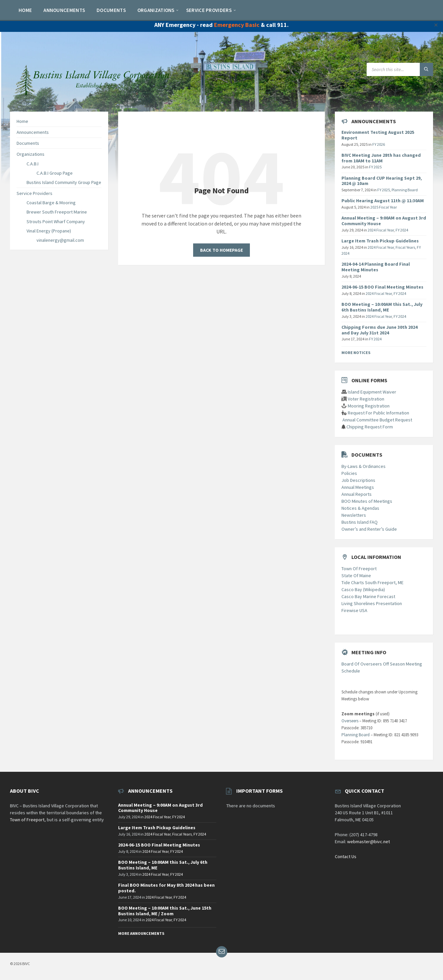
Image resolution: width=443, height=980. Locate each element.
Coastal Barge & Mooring (51, 203)
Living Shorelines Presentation (372, 603)
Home (22, 121)
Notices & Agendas (360, 508)
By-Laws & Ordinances (364, 466)
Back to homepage (221, 250)
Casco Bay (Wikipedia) (363, 589)
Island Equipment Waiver (372, 392)
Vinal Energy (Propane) (49, 231)
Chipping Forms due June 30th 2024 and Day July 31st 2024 (379, 330)
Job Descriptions (358, 480)
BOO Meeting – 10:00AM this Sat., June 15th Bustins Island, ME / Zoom (165, 911)
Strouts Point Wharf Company (56, 222)
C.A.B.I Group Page (55, 173)
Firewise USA (354, 610)
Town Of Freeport (359, 569)
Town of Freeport (27, 820)
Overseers (350, 721)
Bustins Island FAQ (360, 522)
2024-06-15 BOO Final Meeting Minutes (382, 287)
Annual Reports (357, 494)
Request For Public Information (378, 413)
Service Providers (35, 193)
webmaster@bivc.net (369, 842)
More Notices (356, 353)
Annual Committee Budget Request (377, 420)
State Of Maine (356, 576)
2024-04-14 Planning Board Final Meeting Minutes (376, 267)
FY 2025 (375, 167)
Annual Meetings (358, 487)
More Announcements (141, 933)
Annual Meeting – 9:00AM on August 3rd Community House (384, 221)
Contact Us (346, 856)
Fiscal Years (405, 247)
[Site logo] (93, 98)
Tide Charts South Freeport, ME (372, 582)
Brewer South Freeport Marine (57, 212)
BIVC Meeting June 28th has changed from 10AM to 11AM (381, 158)
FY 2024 (402, 230)
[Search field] (400, 69)
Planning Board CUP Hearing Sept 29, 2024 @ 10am (382, 181)
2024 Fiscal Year (381, 230)
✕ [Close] (436, 25)
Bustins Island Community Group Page (64, 182)
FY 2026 (379, 144)
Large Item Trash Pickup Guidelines (380, 241)
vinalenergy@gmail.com (60, 240)
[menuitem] (25, 10)
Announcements (33, 132)
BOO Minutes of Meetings (367, 501)
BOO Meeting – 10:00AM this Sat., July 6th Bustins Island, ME (382, 307)
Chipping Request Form (370, 427)
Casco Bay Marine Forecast (368, 596)
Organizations (31, 154)
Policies (349, 473)
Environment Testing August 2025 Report (378, 135)
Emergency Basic (237, 25)
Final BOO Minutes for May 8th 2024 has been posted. (166, 888)
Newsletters (354, 515)
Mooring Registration (369, 406)
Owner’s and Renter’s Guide (369, 529)
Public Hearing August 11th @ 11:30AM (383, 201)
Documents (28, 143)
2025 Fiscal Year (384, 207)
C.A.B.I (33, 164)
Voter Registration (366, 399)
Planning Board (405, 190)
